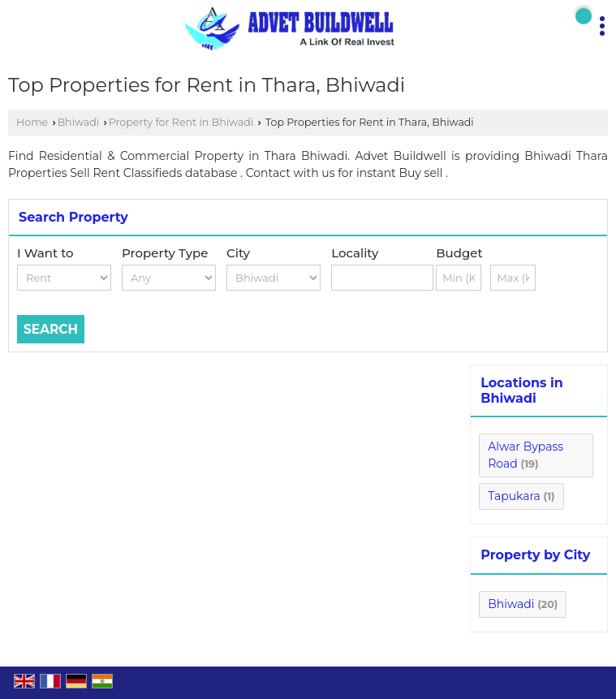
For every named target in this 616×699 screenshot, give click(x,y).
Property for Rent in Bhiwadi (181, 122)
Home (32, 122)
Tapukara (514, 496)
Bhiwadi (79, 122)
